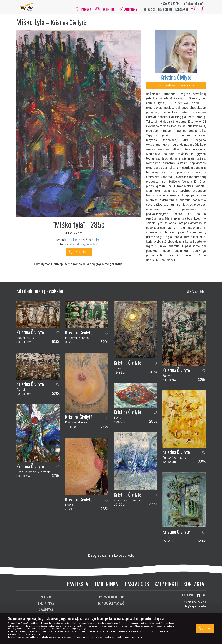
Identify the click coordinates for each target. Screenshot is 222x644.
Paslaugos (149, 10)
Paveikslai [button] (105, 10)
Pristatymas (46, 605)
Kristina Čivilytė (176, 79)
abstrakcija (77, 246)
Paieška (83, 10)
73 (196, 293)
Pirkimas (46, 599)
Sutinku (205, 628)
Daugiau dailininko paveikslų (111, 558)
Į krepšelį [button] (79, 254)
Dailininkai (107, 586)
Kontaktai (181, 10)
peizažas (91, 246)
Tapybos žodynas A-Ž (111, 605)
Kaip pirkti (165, 10)
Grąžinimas (46, 611)
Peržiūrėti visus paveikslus (176, 87)
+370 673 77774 (170, 4)
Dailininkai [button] (128, 10)
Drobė (96, 242)
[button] (90, 235)
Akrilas (73, 242)
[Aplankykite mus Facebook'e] (199, 598)
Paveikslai (78, 586)
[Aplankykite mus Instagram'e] (204, 598)
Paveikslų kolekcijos (111, 599)
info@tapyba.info (194, 4)
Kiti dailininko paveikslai (40, 293)
